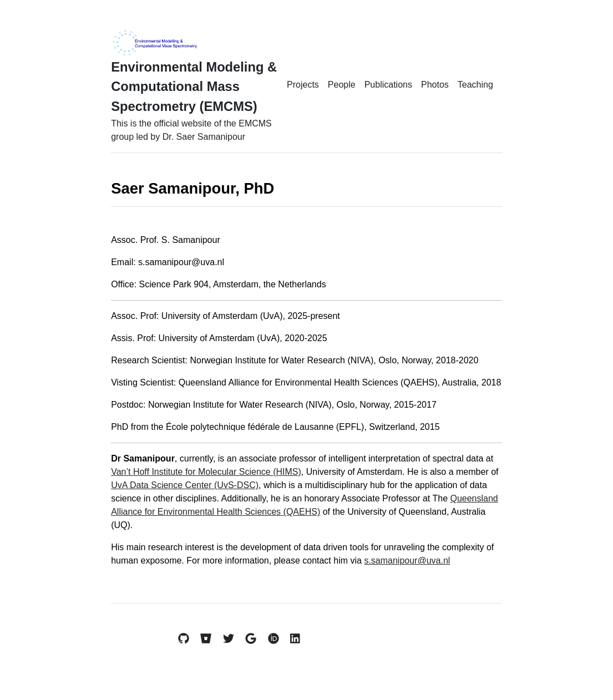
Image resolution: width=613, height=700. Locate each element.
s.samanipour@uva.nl (407, 560)
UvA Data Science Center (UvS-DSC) (185, 485)
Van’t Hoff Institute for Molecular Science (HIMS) (206, 472)
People (342, 85)
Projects (303, 85)
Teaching (475, 85)
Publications (388, 85)
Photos (435, 85)
